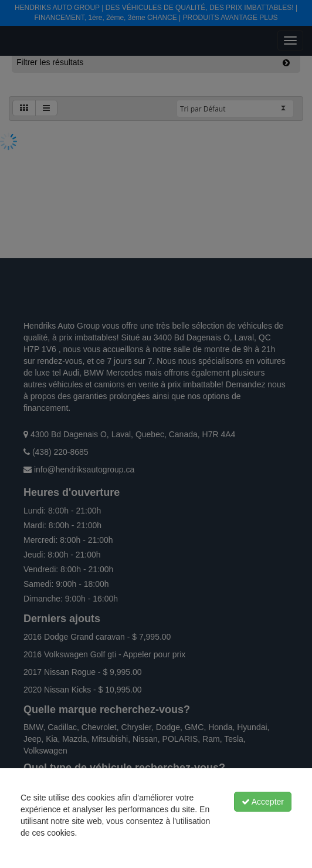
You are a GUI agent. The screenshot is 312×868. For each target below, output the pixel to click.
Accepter (263, 802)
